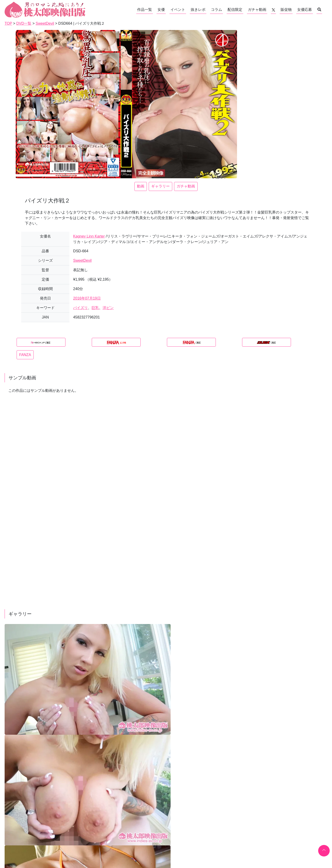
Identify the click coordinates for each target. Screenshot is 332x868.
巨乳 (95, 308)
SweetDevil (82, 260)
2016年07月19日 (87, 298)
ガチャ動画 (257, 10)
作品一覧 (145, 10)
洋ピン (108, 308)
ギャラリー (160, 186)
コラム (216, 10)
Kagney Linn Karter (89, 236)
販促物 (286, 10)
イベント (178, 10)
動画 (141, 186)
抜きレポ (198, 10)
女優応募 (305, 10)
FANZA (25, 355)
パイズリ (80, 308)
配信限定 (235, 10)
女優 (161, 10)
